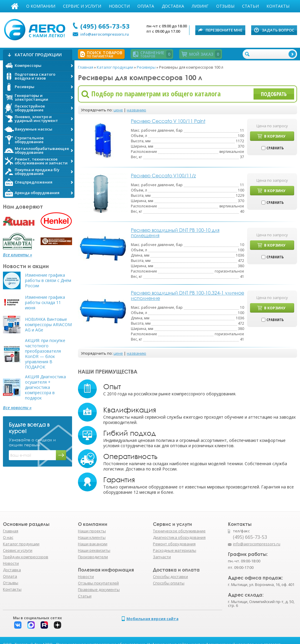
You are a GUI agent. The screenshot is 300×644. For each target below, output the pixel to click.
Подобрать (274, 94)
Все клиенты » (17, 255)
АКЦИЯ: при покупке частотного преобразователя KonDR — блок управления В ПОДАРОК (45, 354)
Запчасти (162, 557)
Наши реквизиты (94, 550)
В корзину (275, 136)
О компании (41, 6)
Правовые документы (99, 589)
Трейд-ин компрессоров (26, 557)
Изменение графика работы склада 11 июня (45, 303)
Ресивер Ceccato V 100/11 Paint (168, 121)
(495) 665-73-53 (105, 26)
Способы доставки (170, 577)
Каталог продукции (21, 544)
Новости (119, 6)
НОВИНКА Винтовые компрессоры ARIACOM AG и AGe (48, 325)
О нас (8, 537)
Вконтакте (18, 625)
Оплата (146, 6)
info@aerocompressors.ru (105, 34)
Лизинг (200, 6)
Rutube (44, 625)
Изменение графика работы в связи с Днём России (48, 280)
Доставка (173, 6)
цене (118, 110)
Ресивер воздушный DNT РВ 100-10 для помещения (175, 233)
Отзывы (225, 6)
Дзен (57, 625)
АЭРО (36, 29)
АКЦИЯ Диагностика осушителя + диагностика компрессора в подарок (45, 387)
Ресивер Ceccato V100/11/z (163, 176)
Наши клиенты (92, 537)
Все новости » (17, 408)
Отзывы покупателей (98, 583)
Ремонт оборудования (174, 544)
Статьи (250, 6)
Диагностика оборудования (179, 537)
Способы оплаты (169, 583)
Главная (15, 6)
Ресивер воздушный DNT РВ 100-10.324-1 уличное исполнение (187, 295)
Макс (31, 625)
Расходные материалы (175, 550)
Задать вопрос (278, 30)
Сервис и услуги (82, 6)
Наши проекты (92, 531)
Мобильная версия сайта (152, 619)
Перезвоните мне (224, 30)
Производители (93, 557)
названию (136, 110)
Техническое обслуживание (179, 531)
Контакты (278, 6)
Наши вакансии (93, 544)
